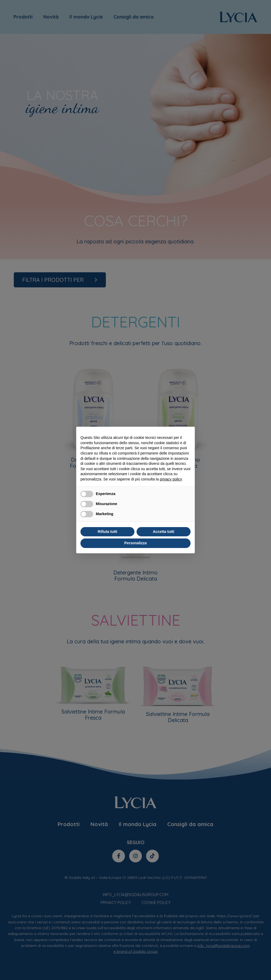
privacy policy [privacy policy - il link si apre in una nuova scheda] (171, 479)
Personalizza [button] (136, 543)
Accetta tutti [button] (164, 532)
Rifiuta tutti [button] (107, 532)
